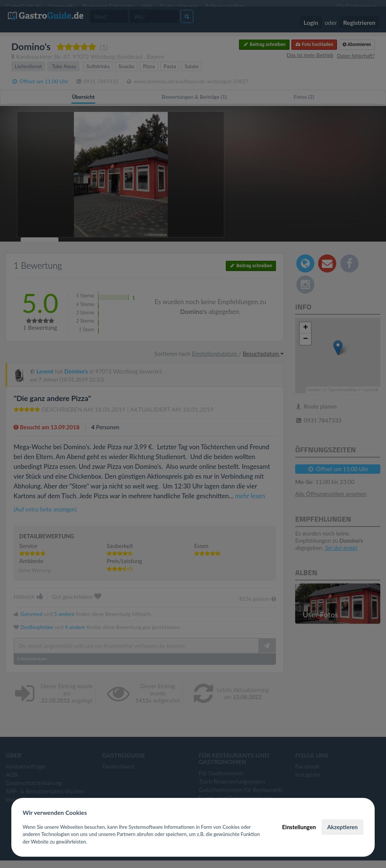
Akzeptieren (342, 827)
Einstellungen (299, 827)
